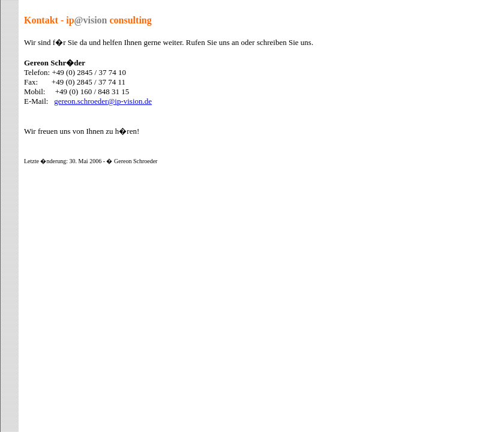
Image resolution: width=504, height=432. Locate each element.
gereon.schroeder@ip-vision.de (103, 101)
